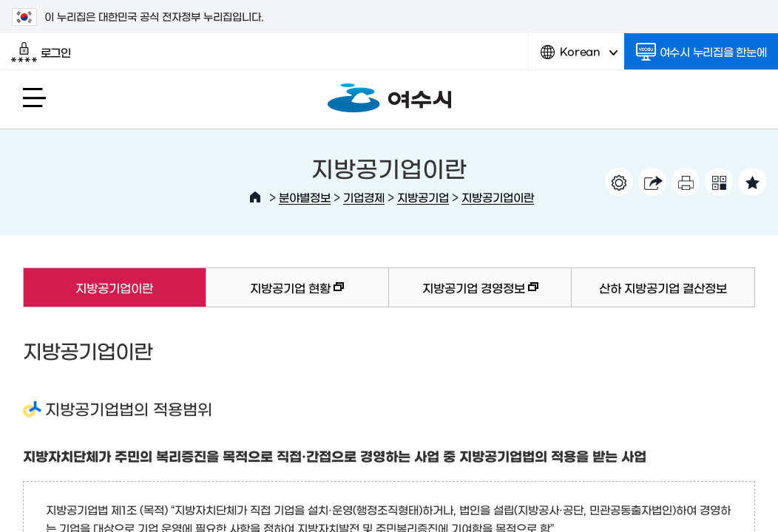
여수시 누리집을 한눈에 (701, 52)
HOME (255, 197)
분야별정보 (305, 197)
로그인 (41, 52)
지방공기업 (423, 197)
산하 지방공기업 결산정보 (663, 287)
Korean (579, 57)
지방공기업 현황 (275, 294)
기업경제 (364, 197)
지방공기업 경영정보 (464, 294)
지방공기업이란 (498, 197)
